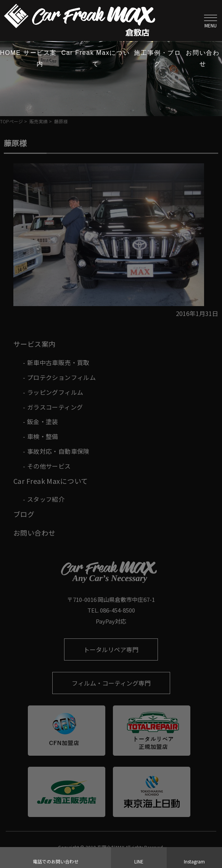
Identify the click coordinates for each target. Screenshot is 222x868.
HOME (10, 53)
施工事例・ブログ (157, 58)
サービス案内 (40, 58)
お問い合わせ (203, 58)
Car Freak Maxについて (96, 58)
